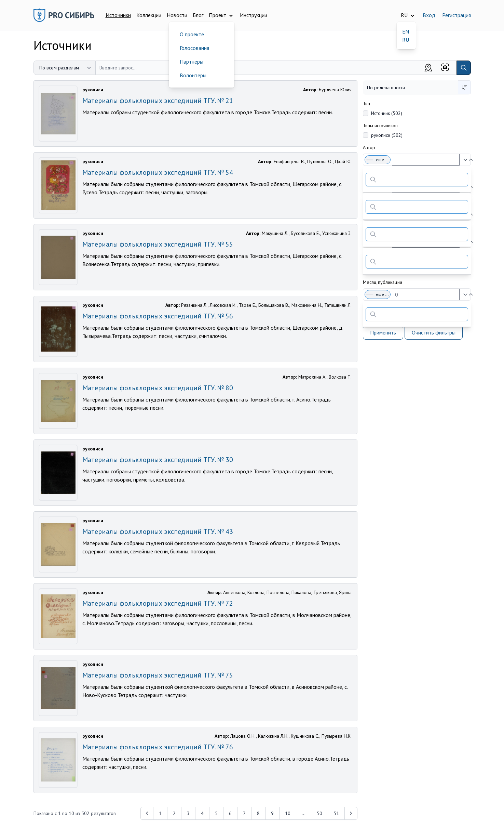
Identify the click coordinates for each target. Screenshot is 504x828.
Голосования (194, 48)
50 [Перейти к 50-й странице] (319, 813)
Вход (429, 15)
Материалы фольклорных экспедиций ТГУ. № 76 (158, 747)
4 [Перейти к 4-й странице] (202, 813)
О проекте (192, 34)
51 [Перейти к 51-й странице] (336, 813)
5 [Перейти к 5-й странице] (216, 813)
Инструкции (254, 15)
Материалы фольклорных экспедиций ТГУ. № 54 (158, 172)
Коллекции (149, 15)
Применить (383, 332)
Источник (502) (387, 113)
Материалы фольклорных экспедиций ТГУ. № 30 (158, 460)
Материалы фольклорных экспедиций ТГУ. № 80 (158, 388)
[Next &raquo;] (351, 813)
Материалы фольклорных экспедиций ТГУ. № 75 (158, 675)
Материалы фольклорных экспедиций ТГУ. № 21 (158, 101)
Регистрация (457, 15)
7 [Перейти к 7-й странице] (244, 813)
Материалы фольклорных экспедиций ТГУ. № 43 (158, 531)
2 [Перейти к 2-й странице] (174, 813)
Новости (177, 15)
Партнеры (192, 62)
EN (406, 31)
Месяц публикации (383, 282)
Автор (369, 147)
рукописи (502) (387, 135)
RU (406, 40)
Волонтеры (193, 75)
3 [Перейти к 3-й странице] (188, 813)
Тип (366, 104)
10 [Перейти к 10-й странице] (288, 813)
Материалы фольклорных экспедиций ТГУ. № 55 (158, 244)
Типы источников (380, 126)
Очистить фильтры (434, 332)
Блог (198, 15)
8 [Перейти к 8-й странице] (258, 813)
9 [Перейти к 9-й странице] (272, 813)
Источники (118, 15)
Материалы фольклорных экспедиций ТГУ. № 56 (158, 316)
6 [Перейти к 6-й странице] (230, 813)
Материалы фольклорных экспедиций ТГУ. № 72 (158, 603)
